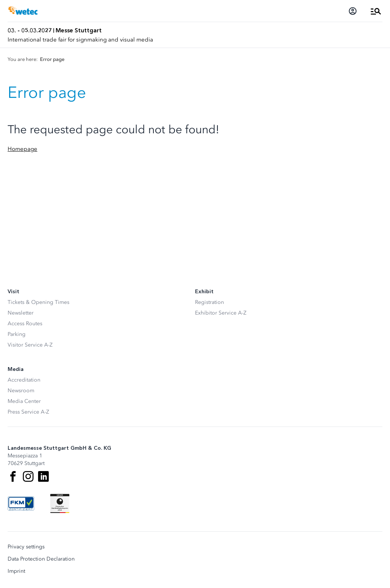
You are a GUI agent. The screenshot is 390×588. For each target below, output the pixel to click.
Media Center (24, 401)
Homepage (22, 149)
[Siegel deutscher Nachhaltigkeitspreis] (60, 503)
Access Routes (25, 324)
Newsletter (21, 313)
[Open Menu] (376, 11)
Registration (209, 302)
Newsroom (21, 391)
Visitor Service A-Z (30, 345)
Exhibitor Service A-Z (221, 313)
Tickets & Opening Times (38, 302)
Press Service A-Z (28, 412)
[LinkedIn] (43, 476)
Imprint (16, 571)
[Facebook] (13, 476)
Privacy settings (26, 547)
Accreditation (24, 380)
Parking (17, 334)
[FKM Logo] (21, 503)
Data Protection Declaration (41, 559)
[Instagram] (28, 476)
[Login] (353, 11)
